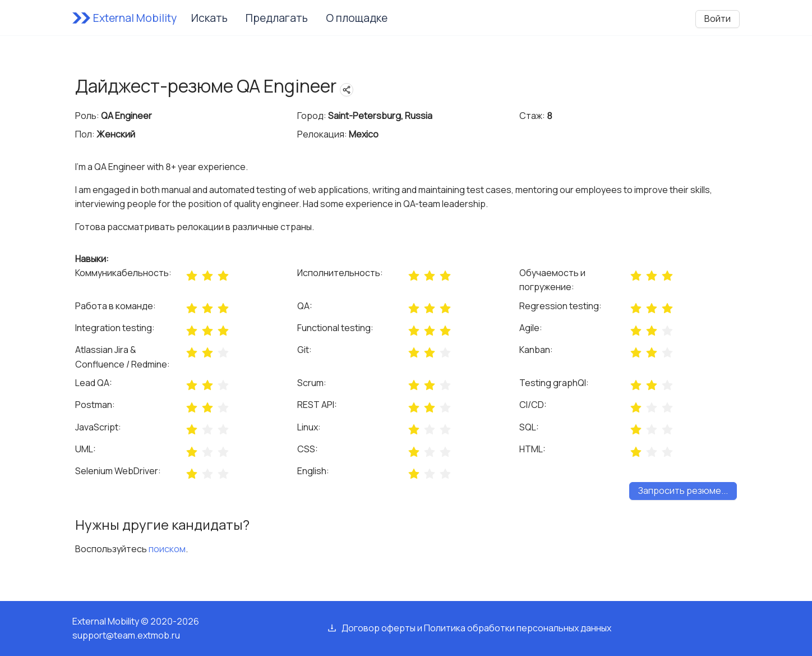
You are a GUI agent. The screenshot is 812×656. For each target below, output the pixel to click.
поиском (167, 549)
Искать (209, 18)
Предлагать (277, 18)
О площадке (357, 18)
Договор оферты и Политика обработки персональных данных (476, 628)
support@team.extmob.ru (126, 635)
